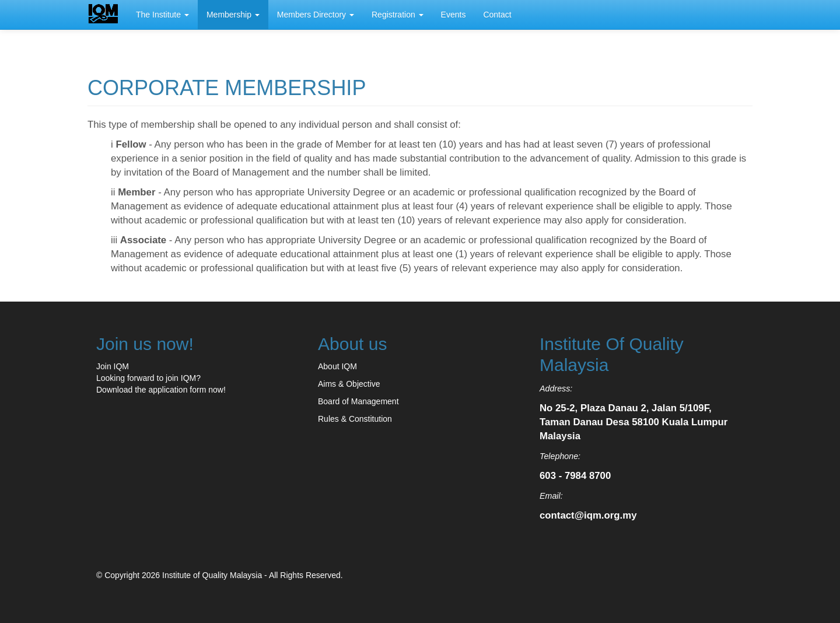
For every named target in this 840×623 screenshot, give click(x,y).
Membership (233, 15)
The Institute (162, 15)
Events (454, 15)
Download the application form (151, 390)
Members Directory (316, 15)
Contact (497, 15)
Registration (398, 15)
